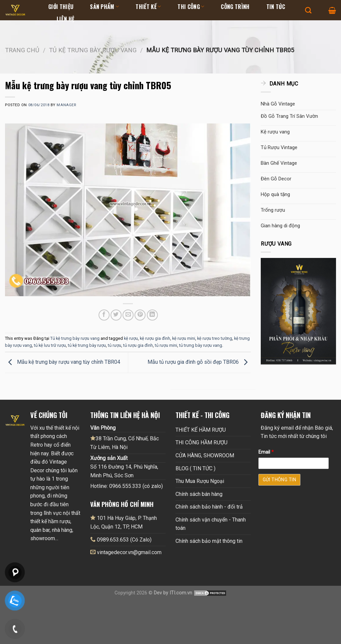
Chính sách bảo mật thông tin (209, 541)
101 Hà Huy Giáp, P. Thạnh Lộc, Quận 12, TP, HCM (124, 522)
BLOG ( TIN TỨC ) (195, 468)
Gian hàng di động (280, 226)
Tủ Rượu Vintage (279, 147)
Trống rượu (273, 210)
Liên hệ (65, 19)
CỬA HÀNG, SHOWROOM (205, 455)
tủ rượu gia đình (138, 345)
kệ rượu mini (184, 338)
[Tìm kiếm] (308, 10)
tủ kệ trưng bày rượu (87, 345)
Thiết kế (148, 7)
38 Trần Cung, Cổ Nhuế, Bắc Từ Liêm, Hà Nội (125, 443)
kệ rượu (131, 338)
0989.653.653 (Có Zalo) (124, 540)
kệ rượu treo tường (215, 338)
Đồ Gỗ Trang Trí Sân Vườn (289, 116)
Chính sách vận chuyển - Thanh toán (211, 524)
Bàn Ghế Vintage (279, 163)
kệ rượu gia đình (155, 338)
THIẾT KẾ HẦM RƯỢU (201, 430)
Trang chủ (22, 50)
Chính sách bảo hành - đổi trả (209, 507)
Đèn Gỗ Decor (276, 179)
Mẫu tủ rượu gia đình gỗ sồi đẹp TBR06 (199, 362)
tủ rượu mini (166, 345)
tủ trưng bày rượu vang (201, 345)
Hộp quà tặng (275, 194)
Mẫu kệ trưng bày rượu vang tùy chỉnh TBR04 (63, 362)
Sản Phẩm (104, 7)
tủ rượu (115, 345)
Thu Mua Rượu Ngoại (200, 481)
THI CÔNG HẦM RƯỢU (201, 442)
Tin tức (276, 7)
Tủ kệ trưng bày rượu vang (93, 50)
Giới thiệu (61, 7)
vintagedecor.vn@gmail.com (129, 552)
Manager (66, 105)
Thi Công (191, 7)
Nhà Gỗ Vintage (278, 104)
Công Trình (235, 7)
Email (266, 452)
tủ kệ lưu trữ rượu (50, 345)
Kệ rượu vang (275, 132)
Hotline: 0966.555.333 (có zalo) (127, 486)
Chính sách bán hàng (199, 494)
